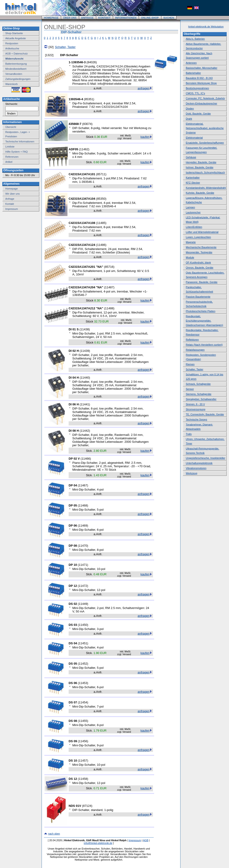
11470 (83, 546)
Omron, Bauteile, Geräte (200, 268)
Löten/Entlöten (194, 227)
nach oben (54, 834)
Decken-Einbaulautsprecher (202, 103)
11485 (101, 223)
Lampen (190, 207)
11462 (84, 149)
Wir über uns (12, 194)
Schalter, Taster (65, 47)
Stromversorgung (195, 409)
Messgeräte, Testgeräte (199, 252)
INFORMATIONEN (126, 18)
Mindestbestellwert (16, 69)
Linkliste (10, 147)
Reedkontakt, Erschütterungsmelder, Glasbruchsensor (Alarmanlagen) (204, 321)
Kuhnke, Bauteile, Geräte (200, 193)
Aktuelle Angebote (16, 38)
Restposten (12, 43)
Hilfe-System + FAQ (17, 152)
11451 (83, 643)
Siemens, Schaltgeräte (199, 394)
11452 (83, 664)
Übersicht (11, 127)
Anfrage (10, 199)
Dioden (190, 108)
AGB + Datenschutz (17, 54)
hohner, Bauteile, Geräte (200, 167)
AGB (146, 840)
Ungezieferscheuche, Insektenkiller (206, 458)
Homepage (12, 189)
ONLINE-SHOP (150, 18)
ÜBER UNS (70, 18)
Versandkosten (14, 74)
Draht (189, 119)
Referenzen (12, 157)
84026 (92, 62)
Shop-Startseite (14, 33)
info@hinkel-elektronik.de (98, 843)
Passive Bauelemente (198, 297)
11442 (85, 431)
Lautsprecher (193, 212)
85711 (101, 174)
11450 (83, 625)
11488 (109, 308)
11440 (85, 378)
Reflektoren (192, 340)
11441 (85, 404)
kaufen (145, 137)
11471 (83, 565)
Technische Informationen (20, 142)
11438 (85, 329)
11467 (83, 485)
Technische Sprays (196, 419)
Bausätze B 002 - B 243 (199, 78)
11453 (83, 683)
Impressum (12, 209)
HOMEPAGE (51, 18)
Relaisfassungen (195, 350)
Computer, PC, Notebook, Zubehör (205, 98)
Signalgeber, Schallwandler (201, 399)
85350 (101, 199)
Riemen (190, 364)
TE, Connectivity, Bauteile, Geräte (205, 414)
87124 (87, 806)
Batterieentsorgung (16, 64)
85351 (89, 99)
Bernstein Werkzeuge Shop (201, 83)
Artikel (9, 162)
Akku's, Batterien (195, 39)
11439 (85, 351)
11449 (83, 604)
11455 (83, 721)
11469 (83, 526)
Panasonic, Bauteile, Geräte (202, 282)
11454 (83, 702)
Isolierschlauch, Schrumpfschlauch (205, 172)
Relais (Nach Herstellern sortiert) (204, 345)
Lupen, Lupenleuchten (198, 237)
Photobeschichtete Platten (201, 311)
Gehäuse (191, 157)
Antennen (191, 63)
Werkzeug (191, 473)
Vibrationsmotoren (196, 468)
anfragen (144, 88)
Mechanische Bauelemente (201, 247)
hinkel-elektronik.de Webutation (206, 27)
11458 (83, 779)
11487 (109, 287)
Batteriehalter (193, 73)
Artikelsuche (12, 48)
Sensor (190, 389)
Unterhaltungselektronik (199, 463)
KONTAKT (104, 18)
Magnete (191, 242)
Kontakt (10, 204)
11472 (83, 586)
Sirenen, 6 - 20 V (195, 404)
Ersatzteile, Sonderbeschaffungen (205, 143)
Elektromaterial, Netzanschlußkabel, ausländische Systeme (205, 128)
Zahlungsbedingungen (18, 79)
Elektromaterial (194, 138)
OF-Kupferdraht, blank (198, 262)
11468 (83, 505)
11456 (83, 741)
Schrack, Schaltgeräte (198, 384)
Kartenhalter (193, 178)
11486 (101, 245)
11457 (83, 761)
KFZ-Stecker (193, 183)
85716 (109, 267)
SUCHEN (169, 18)
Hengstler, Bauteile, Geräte (201, 162)
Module (190, 257)
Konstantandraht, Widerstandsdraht (206, 188)
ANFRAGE (87, 18)
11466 (86, 459)
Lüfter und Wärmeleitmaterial (202, 232)
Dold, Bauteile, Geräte (198, 114)
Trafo (189, 434)
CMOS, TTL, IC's (195, 93)
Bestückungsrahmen (197, 88)
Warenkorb (11, 84)
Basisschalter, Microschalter (202, 68)
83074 (87, 124)
